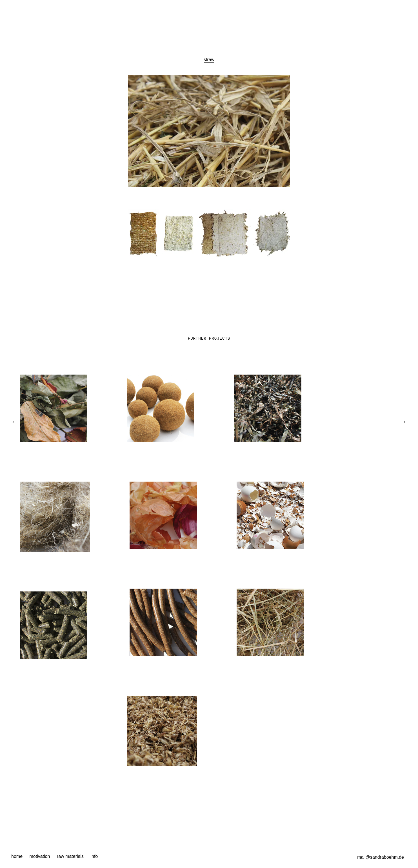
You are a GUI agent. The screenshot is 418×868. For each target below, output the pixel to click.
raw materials (70, 856)
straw (209, 60)
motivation (40, 856)
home (17, 856)
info (94, 856)
